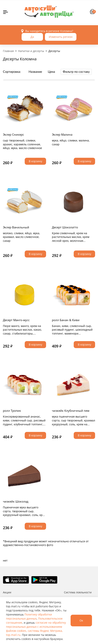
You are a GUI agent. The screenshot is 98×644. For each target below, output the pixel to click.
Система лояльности (78, 592)
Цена (51, 72)
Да (32, 37)
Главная (8, 51)
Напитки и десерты (31, 51)
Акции (7, 592)
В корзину (35, 161)
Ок (81, 620)
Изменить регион (61, 37)
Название (35, 72)
